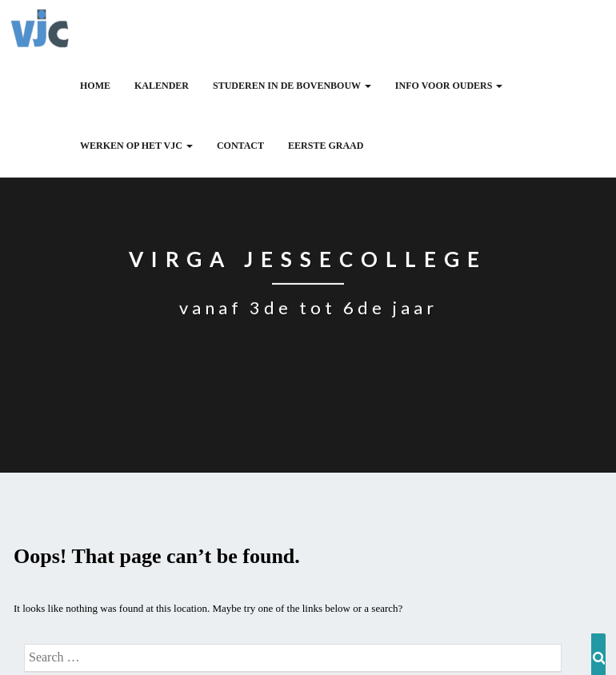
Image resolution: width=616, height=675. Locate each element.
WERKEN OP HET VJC (136, 146)
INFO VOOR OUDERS (449, 86)
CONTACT (240, 146)
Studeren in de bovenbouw (292, 86)
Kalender (162, 86)
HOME (95, 86)
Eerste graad (326, 146)
